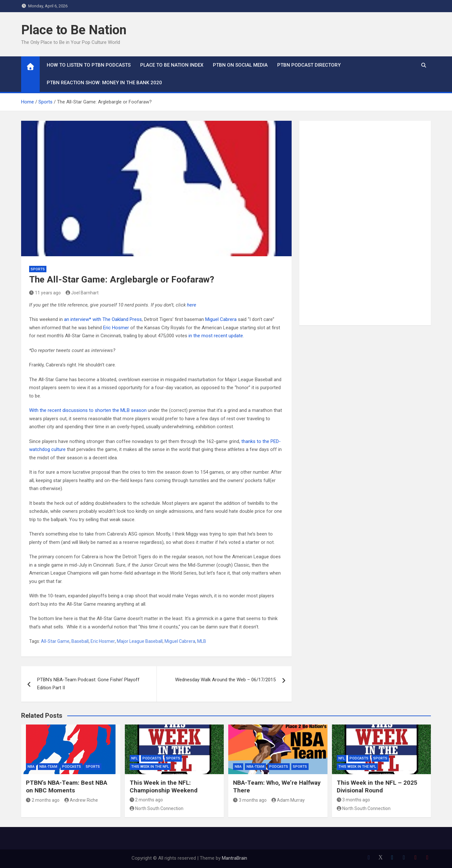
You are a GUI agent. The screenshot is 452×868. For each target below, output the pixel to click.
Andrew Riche (81, 800)
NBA (31, 767)
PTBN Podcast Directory (309, 65)
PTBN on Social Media (240, 65)
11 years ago (45, 293)
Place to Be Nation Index (172, 65)
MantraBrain (234, 858)
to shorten (100, 410)
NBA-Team (48, 767)
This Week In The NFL (150, 767)
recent (54, 410)
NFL (134, 758)
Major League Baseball (140, 641)
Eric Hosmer (116, 328)
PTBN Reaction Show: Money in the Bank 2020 (104, 83)
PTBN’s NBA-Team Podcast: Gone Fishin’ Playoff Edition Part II (88, 684)
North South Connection (157, 808)
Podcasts (72, 767)
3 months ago (250, 800)
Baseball (80, 641)
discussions (75, 410)
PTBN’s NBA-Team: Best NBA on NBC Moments (67, 787)
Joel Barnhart (82, 293)
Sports (38, 269)
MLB (202, 641)
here (192, 305)
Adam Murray (288, 800)
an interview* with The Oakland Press (103, 319)
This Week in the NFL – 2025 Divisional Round (377, 787)
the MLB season (129, 410)
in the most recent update (216, 336)
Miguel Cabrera (221, 319)
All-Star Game (55, 641)
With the (38, 410)
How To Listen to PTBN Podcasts (89, 65)
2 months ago (43, 800)
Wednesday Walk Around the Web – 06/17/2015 (225, 680)
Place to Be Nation (74, 30)
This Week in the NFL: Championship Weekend (164, 787)
